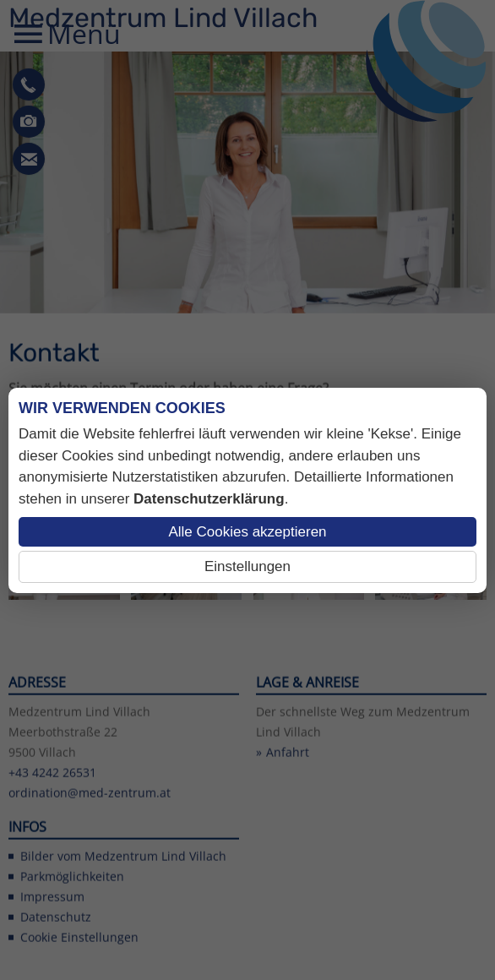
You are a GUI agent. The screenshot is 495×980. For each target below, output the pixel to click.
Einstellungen (247, 566)
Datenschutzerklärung (209, 499)
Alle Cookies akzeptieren (247, 532)
